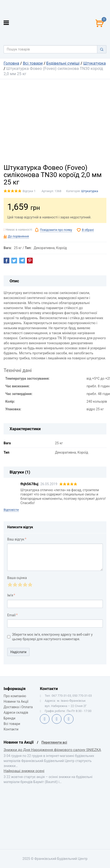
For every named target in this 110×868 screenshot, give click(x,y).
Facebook (45, 719)
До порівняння (18, 236)
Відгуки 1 (29, 191)
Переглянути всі (54, 742)
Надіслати (18, 652)
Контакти (11, 729)
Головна (11, 63)
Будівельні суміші (63, 63)
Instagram (69, 719)
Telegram (57, 719)
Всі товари (33, 63)
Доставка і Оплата (18, 707)
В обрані (88, 230)
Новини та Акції (16, 701)
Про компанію (15, 696)
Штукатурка (95, 63)
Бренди (9, 718)
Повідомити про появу (56, 230)
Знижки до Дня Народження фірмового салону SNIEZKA (52, 750)
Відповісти (11, 510)
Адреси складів (16, 712)
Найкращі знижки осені (24, 771)
